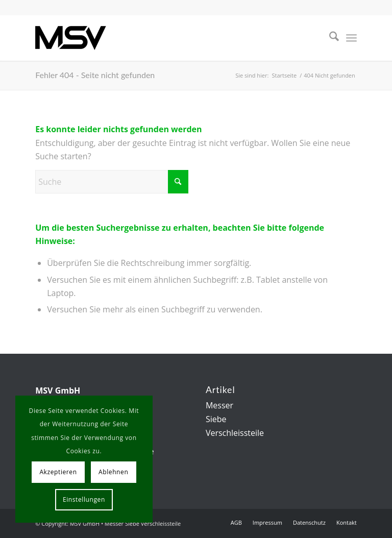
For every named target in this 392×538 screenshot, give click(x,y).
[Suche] (329, 38)
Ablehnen (113, 472)
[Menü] (351, 38)
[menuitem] (329, 38)
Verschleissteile (235, 433)
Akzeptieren (58, 472)
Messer (219, 405)
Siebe (216, 419)
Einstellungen (84, 499)
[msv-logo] (71, 38)
